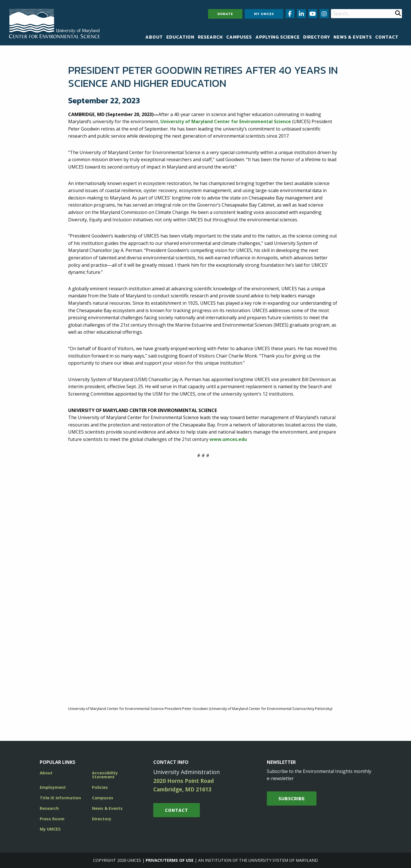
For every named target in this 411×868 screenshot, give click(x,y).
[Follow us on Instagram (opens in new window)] (324, 14)
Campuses (239, 37)
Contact (387, 37)
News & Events (353, 37)
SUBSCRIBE (292, 798)
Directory (317, 37)
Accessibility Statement (105, 775)
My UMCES (264, 14)
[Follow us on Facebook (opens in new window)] (290, 14)
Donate (225, 14)
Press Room (52, 819)
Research (210, 37)
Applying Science (278, 37)
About (154, 37)
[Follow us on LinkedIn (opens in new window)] (301, 14)
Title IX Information (60, 798)
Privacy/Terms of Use (170, 860)
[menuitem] (154, 37)
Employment (53, 787)
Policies (100, 787)
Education (180, 37)
